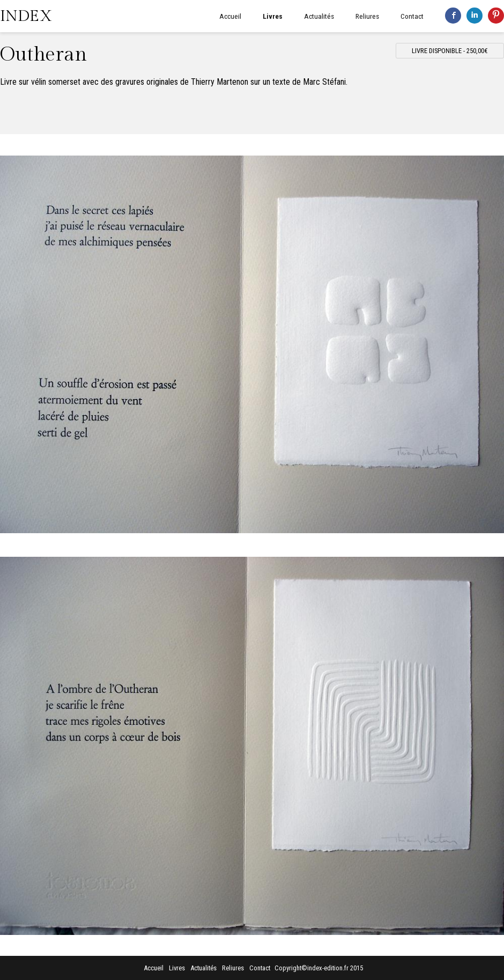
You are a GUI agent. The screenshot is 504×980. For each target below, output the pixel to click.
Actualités (319, 16)
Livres (273, 16)
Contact (412, 16)
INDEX (26, 16)
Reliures (367, 16)
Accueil (230, 16)
